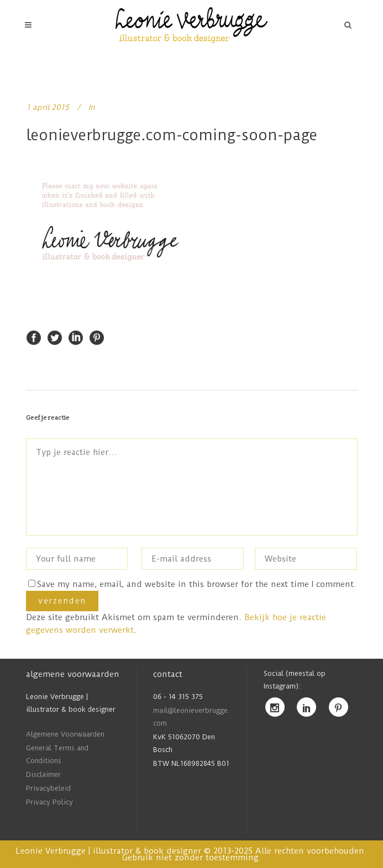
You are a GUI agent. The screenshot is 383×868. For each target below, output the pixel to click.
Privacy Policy (49, 802)
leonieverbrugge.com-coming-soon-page (172, 135)
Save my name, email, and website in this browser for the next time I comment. (197, 584)
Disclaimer (43, 774)
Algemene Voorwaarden (65, 734)
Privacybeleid (48, 788)
